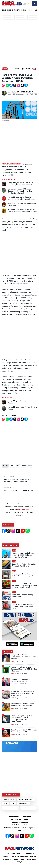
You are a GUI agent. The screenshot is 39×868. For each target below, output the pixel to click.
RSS (20, 831)
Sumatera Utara (18, 854)
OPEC (13, 466)
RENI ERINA (12, 415)
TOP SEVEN (7, 651)
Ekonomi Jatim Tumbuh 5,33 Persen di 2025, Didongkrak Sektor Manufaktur (23, 555)
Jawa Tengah (20, 859)
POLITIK (17, 10)
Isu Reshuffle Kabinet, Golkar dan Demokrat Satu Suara (22, 705)
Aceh (7, 854)
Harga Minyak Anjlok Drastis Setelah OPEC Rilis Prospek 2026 (21, 198)
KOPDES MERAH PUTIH (26, 800)
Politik (12, 661)
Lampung (24, 856)
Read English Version (24, 69)
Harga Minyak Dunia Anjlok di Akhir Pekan (22, 408)
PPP (13, 804)
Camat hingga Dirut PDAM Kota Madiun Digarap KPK (24, 731)
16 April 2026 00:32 (21, 661)
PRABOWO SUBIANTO (11, 808)
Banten (33, 856)
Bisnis (5, 69)
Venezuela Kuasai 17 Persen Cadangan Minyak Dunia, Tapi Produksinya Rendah (20, 191)
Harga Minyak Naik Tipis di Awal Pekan (21, 402)
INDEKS (10, 10)
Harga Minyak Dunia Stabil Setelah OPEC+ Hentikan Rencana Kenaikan (22, 211)
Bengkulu (30, 854)
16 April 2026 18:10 (21, 674)
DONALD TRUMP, (9, 800)
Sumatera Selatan (11, 856)
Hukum (13, 735)
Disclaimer (27, 817)
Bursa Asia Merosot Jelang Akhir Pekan (22, 596)
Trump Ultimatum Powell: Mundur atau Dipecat (21, 680)
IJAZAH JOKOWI (23, 804)
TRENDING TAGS (11, 795)
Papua (19, 862)
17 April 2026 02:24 (21, 724)
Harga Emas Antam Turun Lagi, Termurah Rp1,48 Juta (24, 565)
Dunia (12, 684)
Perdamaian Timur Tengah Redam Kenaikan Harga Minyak (24, 575)
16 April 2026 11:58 (20, 684)
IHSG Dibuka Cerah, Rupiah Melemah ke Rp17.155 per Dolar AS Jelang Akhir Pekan (24, 586)
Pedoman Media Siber (19, 819)
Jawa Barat (8, 859)
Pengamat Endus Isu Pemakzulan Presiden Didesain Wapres (23, 657)
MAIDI (6, 804)
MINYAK (23, 466)
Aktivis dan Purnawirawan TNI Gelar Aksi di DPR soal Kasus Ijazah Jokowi (23, 693)
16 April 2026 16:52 (21, 708)
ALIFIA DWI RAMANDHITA (25, 92)
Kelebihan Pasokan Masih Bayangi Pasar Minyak (22, 204)
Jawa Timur (31, 859)
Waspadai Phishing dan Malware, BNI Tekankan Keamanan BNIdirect (18, 480)
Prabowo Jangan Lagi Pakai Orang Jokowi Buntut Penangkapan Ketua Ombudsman (22, 719)
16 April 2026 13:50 (21, 735)
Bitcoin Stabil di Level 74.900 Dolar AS (18, 491)
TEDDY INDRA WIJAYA (28, 808)
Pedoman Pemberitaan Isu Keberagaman (20, 828)
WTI (18, 466)
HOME (4, 10)
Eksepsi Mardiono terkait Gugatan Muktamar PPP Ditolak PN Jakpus (24, 669)
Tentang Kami (14, 817)
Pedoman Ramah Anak (19, 822)
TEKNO (30, 10)
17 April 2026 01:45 (21, 698)
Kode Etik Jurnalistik (19, 825)
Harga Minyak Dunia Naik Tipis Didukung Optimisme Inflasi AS (20, 184)
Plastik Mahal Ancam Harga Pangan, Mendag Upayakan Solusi (23, 607)
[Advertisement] (19, 45)
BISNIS (24, 10)
